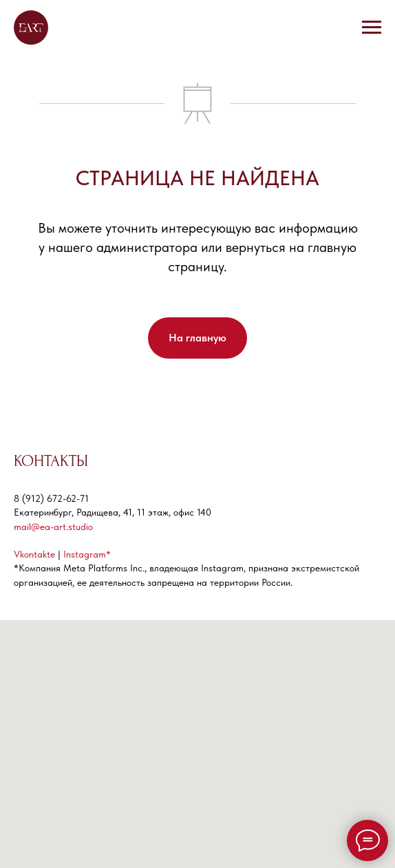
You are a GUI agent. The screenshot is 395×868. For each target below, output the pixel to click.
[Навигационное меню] (372, 28)
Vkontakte (34, 554)
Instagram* (87, 554)
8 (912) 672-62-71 (51, 498)
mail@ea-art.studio (53, 527)
